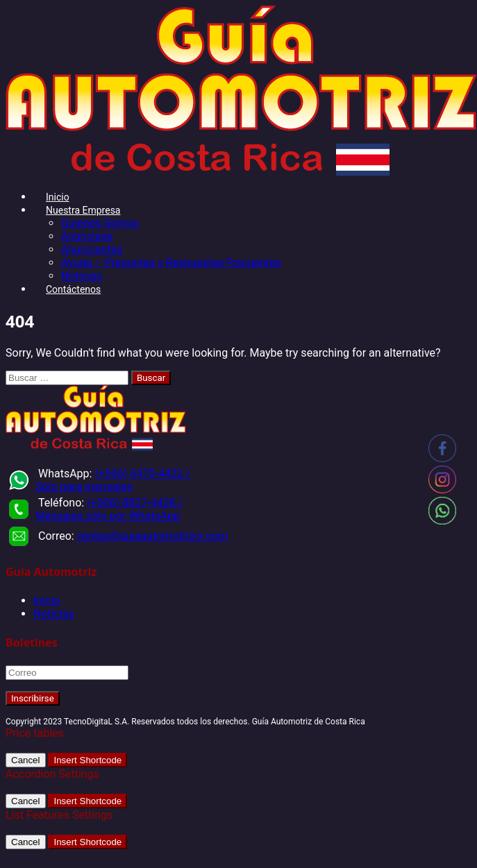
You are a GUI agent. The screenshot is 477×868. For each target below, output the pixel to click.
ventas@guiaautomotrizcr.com (153, 536)
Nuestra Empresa (83, 210)
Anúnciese (87, 236)
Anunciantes (92, 249)
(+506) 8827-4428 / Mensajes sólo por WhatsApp (109, 509)
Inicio (58, 197)
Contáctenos (73, 289)
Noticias (82, 276)
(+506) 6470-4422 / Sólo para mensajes (113, 480)
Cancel (26, 760)
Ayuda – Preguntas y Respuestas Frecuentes (171, 263)
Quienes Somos (100, 223)
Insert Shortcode (87, 760)
